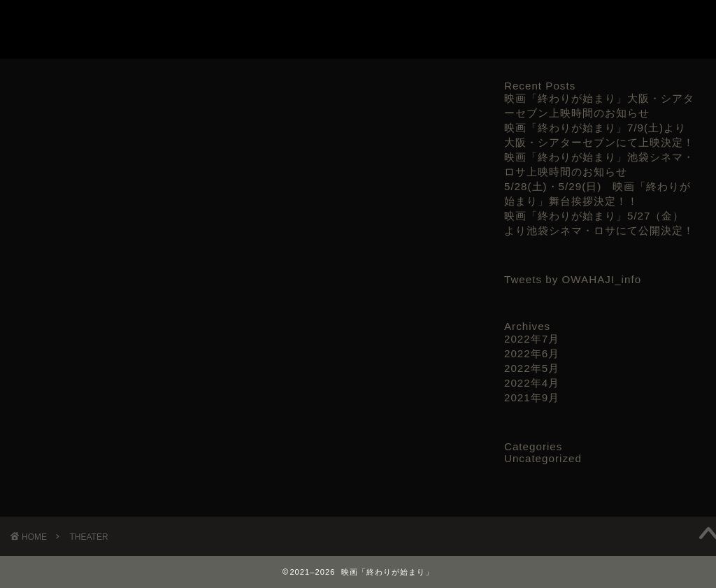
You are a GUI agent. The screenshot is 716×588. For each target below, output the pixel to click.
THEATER (564, 22)
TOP (411, 22)
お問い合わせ (633, 22)
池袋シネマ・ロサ (80, 256)
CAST (511, 22)
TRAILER (459, 22)
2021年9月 (532, 397)
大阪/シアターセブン (87, 298)
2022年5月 (532, 368)
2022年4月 (532, 383)
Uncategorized (543, 458)
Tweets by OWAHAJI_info (573, 279)
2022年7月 (532, 339)
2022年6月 (532, 353)
